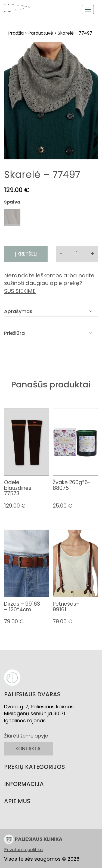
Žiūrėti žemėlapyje (26, 736)
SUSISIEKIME (20, 291)
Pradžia (16, 33)
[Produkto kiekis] (77, 254)
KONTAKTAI (29, 749)
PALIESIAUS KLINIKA (33, 839)
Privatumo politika (23, 850)
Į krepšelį (26, 254)
